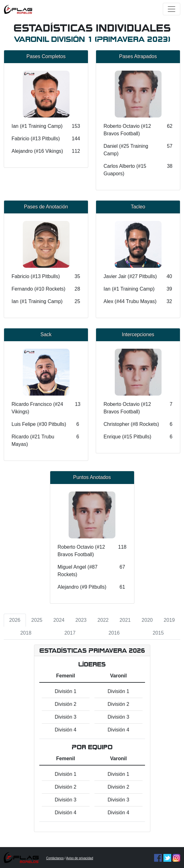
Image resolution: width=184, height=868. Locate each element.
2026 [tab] (15, 620)
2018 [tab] (26, 633)
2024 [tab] (59, 620)
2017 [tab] (70, 633)
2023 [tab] (81, 620)
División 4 (66, 730)
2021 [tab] (125, 620)
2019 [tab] (169, 620)
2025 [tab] (37, 620)
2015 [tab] (158, 633)
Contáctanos (55, 858)
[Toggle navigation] (172, 9)
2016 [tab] (114, 633)
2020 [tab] (147, 620)
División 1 (66, 691)
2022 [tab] (103, 620)
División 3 (66, 717)
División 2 (66, 704)
